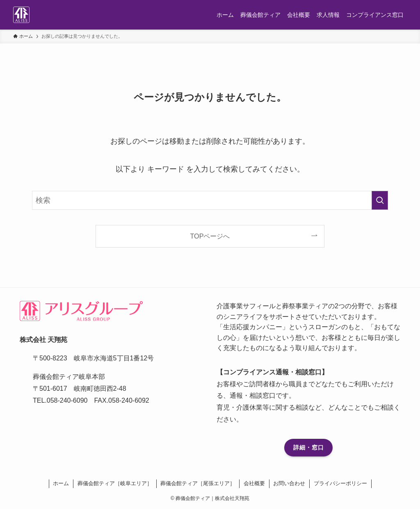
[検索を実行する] (380, 200)
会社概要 (254, 483)
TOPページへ (210, 236)
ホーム (61, 483)
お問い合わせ (289, 483)
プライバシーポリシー (340, 483)
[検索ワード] (210, 200)
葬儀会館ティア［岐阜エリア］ (115, 483)
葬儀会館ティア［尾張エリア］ (198, 483)
